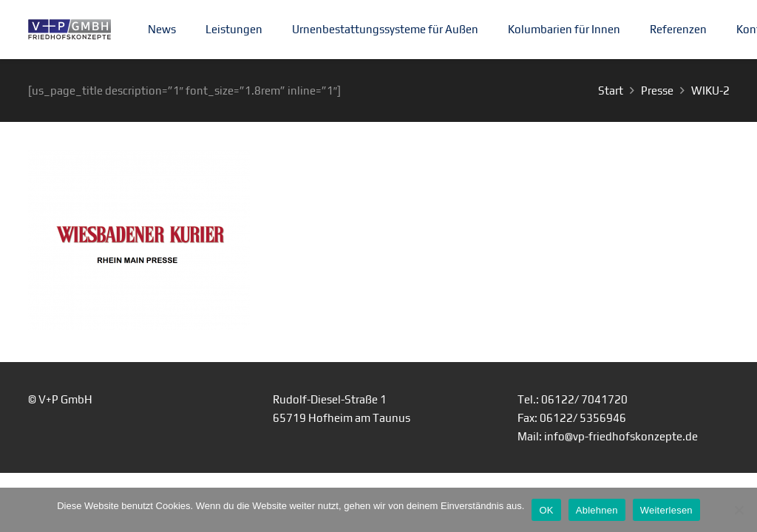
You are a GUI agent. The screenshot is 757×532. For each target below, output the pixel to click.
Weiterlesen (666, 510)
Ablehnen (597, 510)
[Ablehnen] (739, 510)
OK (546, 510)
